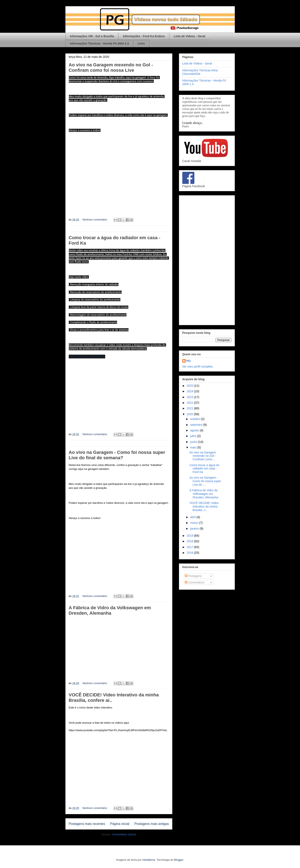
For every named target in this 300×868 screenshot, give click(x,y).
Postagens (193, 576)
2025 (190, 386)
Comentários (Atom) (124, 834)
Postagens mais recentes (87, 824)
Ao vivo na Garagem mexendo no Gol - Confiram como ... (203, 456)
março (195, 523)
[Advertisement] (207, 259)
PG (189, 361)
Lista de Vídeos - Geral (189, 36)
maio (194, 447)
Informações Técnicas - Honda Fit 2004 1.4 (99, 43)
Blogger (179, 860)
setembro (197, 425)
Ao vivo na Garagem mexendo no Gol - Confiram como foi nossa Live (111, 67)
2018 (190, 541)
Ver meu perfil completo (198, 367)
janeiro (195, 529)
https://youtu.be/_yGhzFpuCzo (87, 356)
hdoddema (149, 860)
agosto (195, 430)
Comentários (195, 582)
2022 (190, 403)
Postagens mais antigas (152, 824)
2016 (190, 553)
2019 (190, 536)
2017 (190, 547)
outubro (196, 419)
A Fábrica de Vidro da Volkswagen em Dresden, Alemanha (110, 610)
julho (194, 436)
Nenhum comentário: (95, 220)
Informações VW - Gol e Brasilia (92, 36)
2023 (190, 397)
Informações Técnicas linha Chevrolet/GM (200, 72)
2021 (190, 408)
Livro (141, 43)
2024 (190, 391)
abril (193, 517)
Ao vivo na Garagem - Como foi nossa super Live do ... (205, 481)
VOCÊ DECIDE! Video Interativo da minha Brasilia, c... (204, 506)
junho (194, 442)
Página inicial (120, 824)
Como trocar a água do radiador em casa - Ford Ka (204, 469)
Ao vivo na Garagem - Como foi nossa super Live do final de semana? (117, 455)
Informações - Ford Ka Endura (144, 36)
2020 (190, 414)
